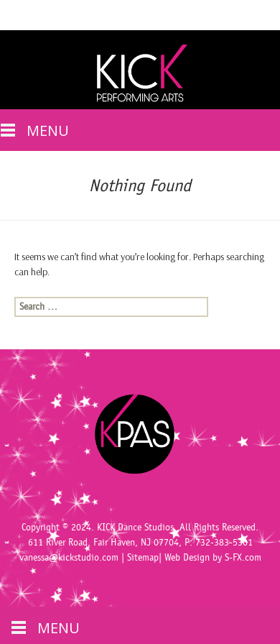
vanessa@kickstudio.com (69, 558)
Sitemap (143, 558)
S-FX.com (243, 558)
